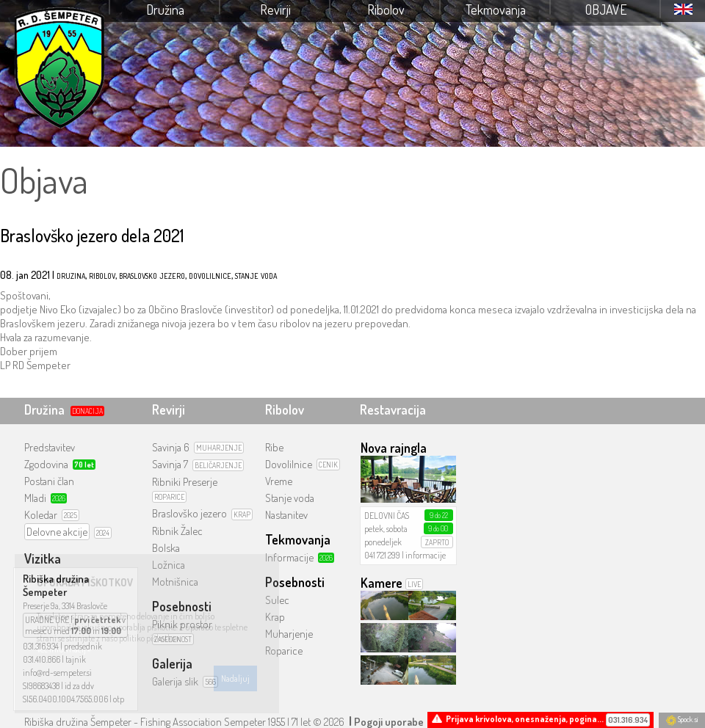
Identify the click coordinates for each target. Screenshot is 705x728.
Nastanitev (286, 515)
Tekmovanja (496, 10)
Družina (165, 10)
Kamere (382, 583)
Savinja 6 (171, 447)
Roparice (284, 651)
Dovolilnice (289, 464)
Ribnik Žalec (177, 531)
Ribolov (386, 10)
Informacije (289, 557)
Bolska (166, 548)
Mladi (35, 498)
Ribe (274, 447)
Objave (606, 10)
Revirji (275, 10)
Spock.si (682, 719)
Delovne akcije (57, 532)
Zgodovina (46, 464)
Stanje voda (290, 498)
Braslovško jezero (189, 513)
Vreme (279, 481)
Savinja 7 (170, 464)
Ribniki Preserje (185, 482)
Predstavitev (50, 447)
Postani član (49, 481)
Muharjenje (289, 634)
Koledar (41, 515)
